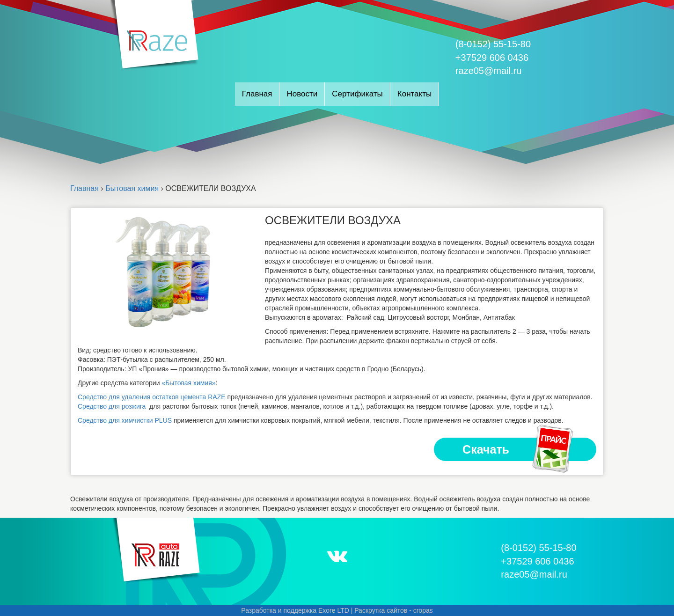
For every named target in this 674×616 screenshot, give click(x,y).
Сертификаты (357, 94)
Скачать (519, 449)
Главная (257, 94)
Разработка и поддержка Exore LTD (295, 610)
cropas (423, 610)
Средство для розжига (112, 406)
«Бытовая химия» (188, 383)
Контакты (414, 94)
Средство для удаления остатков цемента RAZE (152, 397)
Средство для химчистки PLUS (126, 420)
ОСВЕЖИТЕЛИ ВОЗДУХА (333, 220)
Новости (302, 94)
